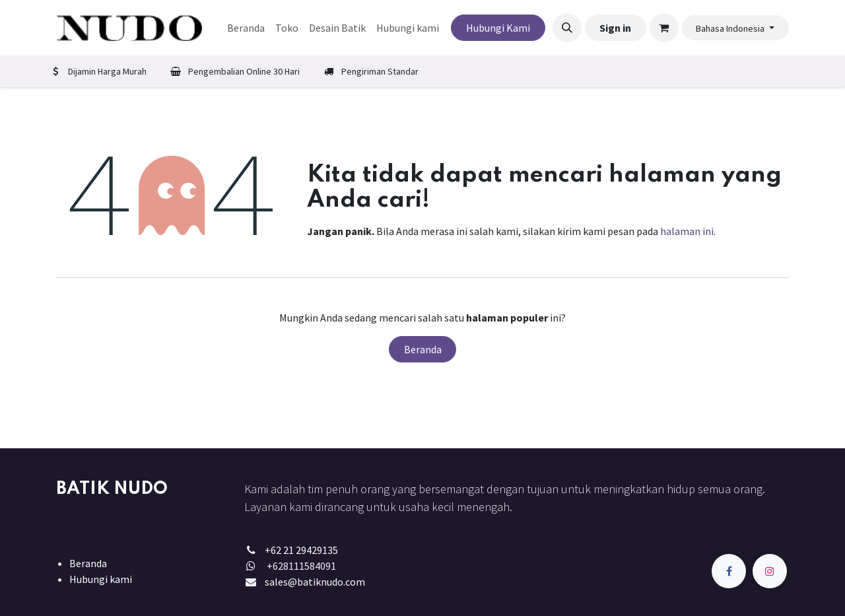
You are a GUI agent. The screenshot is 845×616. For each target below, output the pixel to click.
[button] (567, 28)
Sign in (615, 28)
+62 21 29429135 (301, 550)
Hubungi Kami (498, 28)
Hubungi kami (101, 579)
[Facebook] (729, 571)
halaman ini (687, 231)
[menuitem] (246, 28)
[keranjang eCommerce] (664, 28)
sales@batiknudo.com (315, 582)
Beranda (423, 349)
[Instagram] (770, 571)
